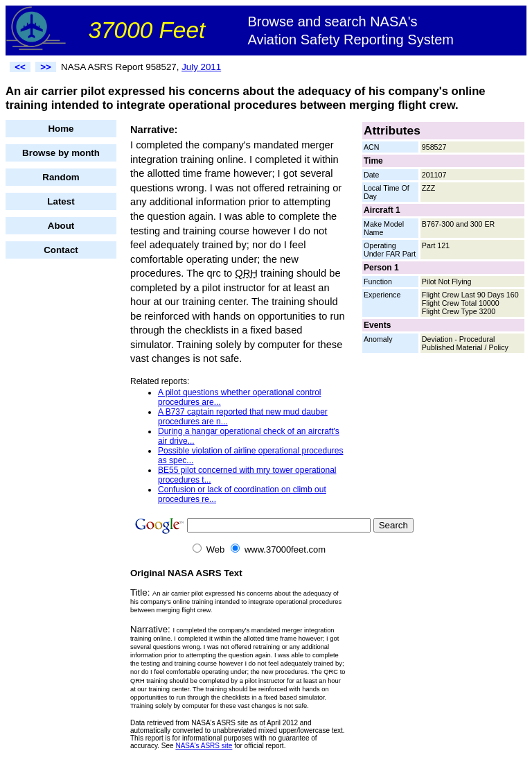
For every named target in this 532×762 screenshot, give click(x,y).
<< (20, 67)
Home (61, 129)
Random (61, 177)
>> (46, 67)
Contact (61, 250)
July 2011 (201, 67)
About (61, 226)
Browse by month (61, 153)
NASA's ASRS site (204, 746)
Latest (61, 201)
